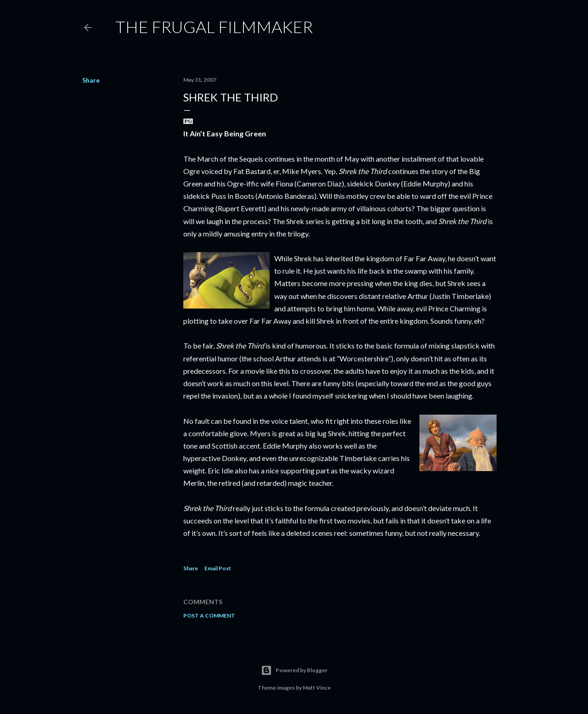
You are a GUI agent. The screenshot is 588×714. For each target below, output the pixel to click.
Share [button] (91, 80)
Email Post (218, 568)
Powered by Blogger (294, 670)
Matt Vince (317, 688)
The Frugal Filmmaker (214, 27)
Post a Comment (209, 616)
